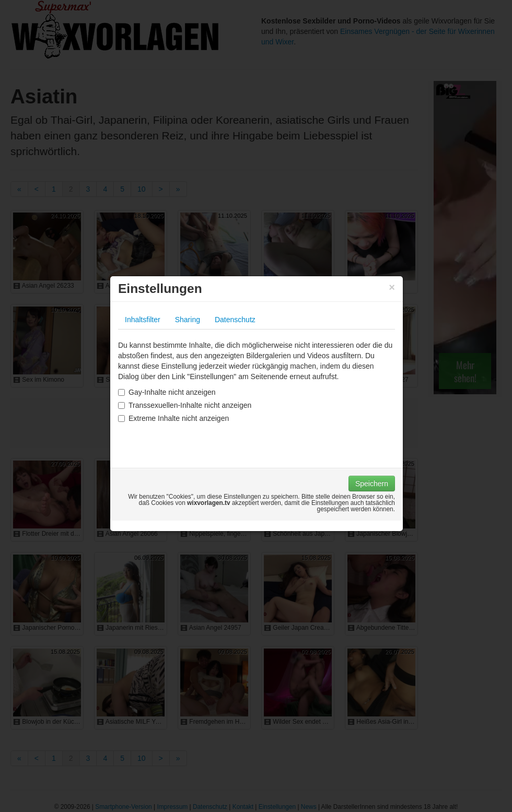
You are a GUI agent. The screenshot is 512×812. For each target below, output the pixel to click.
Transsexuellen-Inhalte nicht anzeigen (185, 405)
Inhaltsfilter (143, 320)
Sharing (188, 320)
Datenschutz (235, 320)
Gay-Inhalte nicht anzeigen (167, 392)
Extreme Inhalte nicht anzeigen (173, 418)
